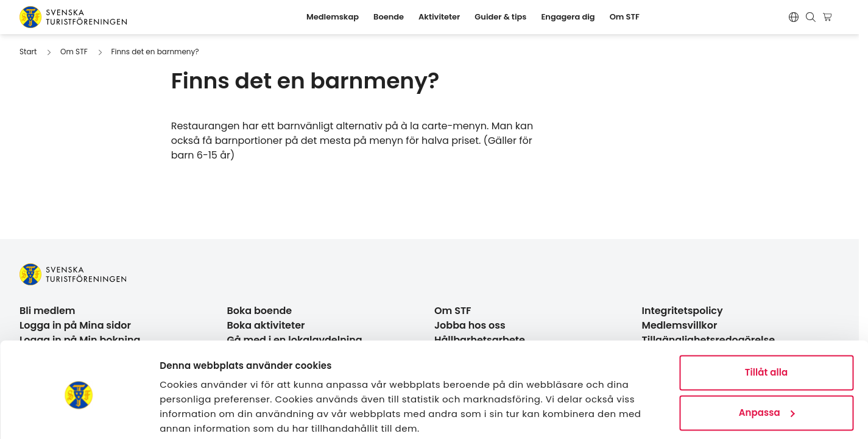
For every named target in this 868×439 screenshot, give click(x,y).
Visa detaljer (189, 415)
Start (28, 52)
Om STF (74, 52)
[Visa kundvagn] (829, 17)
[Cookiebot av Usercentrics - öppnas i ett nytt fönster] (79, 415)
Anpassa (767, 365)
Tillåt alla (767, 325)
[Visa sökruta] (811, 17)
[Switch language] (794, 17)
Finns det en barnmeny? (155, 52)
